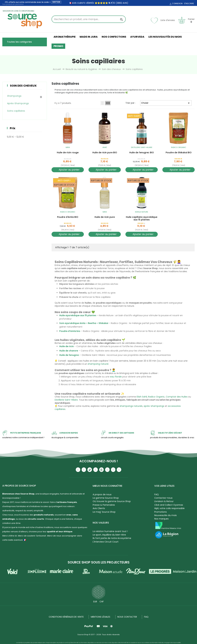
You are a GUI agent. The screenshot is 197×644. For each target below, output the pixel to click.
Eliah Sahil (142, 397)
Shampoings (14, 96)
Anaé (105, 147)
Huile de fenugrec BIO (142, 153)
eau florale (116, 377)
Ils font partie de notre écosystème (112, 538)
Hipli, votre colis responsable (169, 508)
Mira (68, 147)
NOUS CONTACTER (127, 617)
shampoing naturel (98, 364)
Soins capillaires (16, 111)
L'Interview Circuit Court (106, 542)
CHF (102, 602)
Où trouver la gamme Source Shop (112, 501)
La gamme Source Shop (106, 498)
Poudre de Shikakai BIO (179, 153)
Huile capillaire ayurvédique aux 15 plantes (142, 218)
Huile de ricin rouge (68, 153)
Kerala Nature (142, 212)
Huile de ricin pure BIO (105, 153)
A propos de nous (102, 494)
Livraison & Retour (164, 501)
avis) (125, 3)
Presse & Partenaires (104, 505)
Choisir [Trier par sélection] (166, 103)
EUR (95, 602)
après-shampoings (154, 406)
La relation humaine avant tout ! (110, 531)
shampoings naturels (131, 406)
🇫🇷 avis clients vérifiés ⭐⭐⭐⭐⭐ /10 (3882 (95, 3)
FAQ (156, 494)
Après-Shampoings (18, 103)
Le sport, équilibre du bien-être (109, 535)
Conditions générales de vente (66, 617)
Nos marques (161, 519)
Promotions (161, 512)
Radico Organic (179, 147)
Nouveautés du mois (165, 515)
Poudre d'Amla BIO (68, 217)
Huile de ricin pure (105, 217)
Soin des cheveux (23, 86)
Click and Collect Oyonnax (169, 505)
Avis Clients (99, 508)
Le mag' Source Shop (104, 512)
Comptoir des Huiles (177, 397)
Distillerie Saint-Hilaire (142, 147)
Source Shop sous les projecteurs (99, 562)
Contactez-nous (163, 498)
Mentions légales (101, 617)
